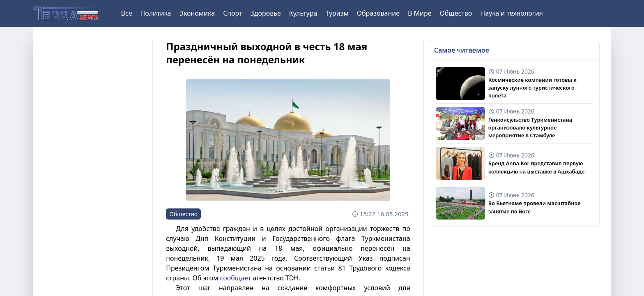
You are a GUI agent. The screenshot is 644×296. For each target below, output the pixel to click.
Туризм (337, 13)
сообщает (235, 278)
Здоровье (266, 13)
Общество (456, 13)
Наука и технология (511, 13)
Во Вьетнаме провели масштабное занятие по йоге (535, 207)
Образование (378, 13)
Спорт (232, 13)
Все (127, 13)
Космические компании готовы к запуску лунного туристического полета (532, 88)
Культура (303, 13)
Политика (155, 13)
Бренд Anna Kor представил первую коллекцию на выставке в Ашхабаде (537, 167)
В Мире (420, 13)
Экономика (197, 13)
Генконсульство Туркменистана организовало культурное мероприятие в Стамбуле (530, 127)
